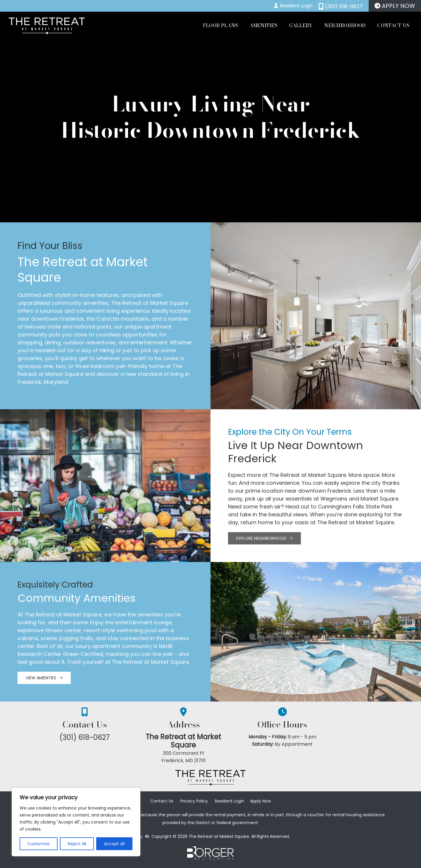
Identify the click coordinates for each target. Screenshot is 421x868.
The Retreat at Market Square (210, 741)
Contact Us (393, 25)
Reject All (77, 844)
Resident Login (230, 803)
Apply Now (260, 803)
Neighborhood (345, 25)
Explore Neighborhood (264, 538)
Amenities (264, 25)
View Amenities (44, 678)
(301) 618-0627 (94, 737)
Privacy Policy (194, 803)
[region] (76, 822)
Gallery (301, 25)
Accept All (114, 844)
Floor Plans (220, 25)
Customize (39, 844)
